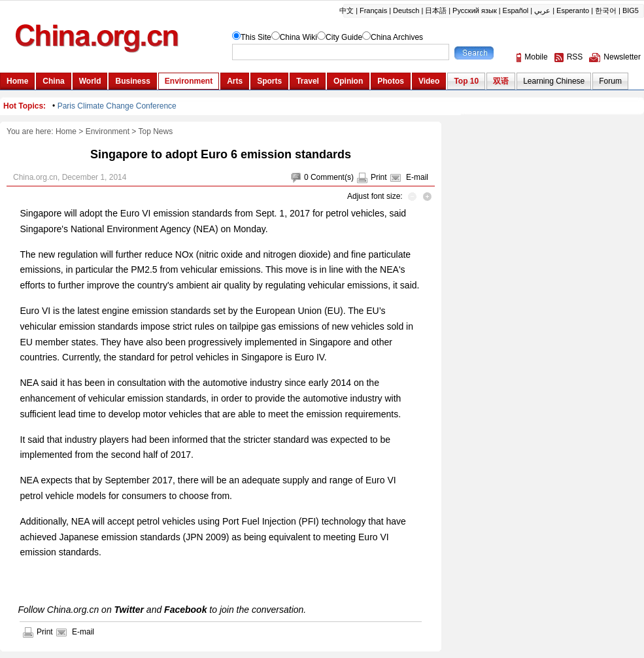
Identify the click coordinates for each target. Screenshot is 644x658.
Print (379, 177)
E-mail (417, 177)
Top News (156, 131)
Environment (108, 131)
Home (66, 131)
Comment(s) (332, 177)
